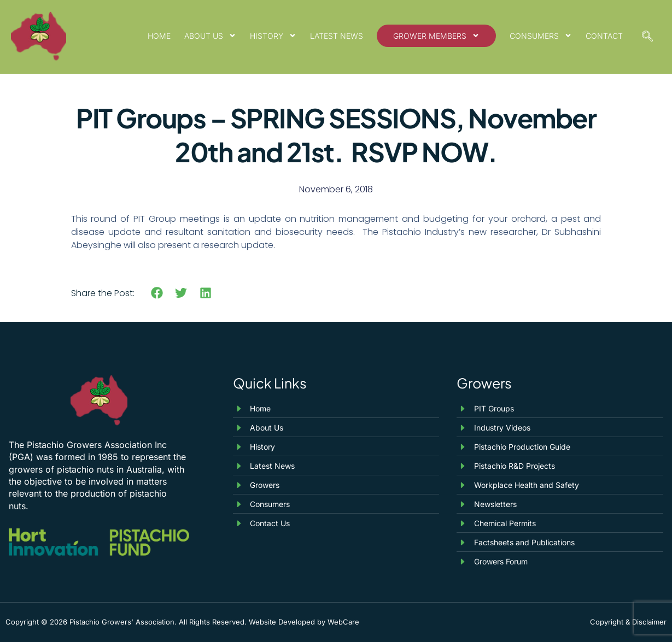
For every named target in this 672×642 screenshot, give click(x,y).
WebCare (343, 622)
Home (159, 36)
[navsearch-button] (647, 37)
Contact (604, 36)
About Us (210, 36)
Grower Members (436, 36)
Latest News (337, 36)
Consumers (541, 36)
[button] (157, 293)
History (273, 36)
